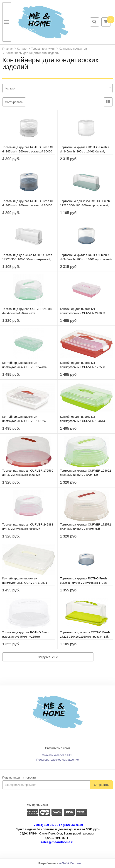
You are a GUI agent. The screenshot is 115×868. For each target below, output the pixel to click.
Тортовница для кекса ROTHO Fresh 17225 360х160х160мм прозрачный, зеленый (85, 637)
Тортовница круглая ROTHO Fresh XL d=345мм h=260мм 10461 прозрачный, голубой (86, 259)
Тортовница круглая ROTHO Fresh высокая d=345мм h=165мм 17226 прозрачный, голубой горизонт (84, 583)
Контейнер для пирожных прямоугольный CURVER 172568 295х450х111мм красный (83, 367)
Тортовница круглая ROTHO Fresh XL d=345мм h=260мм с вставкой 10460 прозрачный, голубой (28, 205)
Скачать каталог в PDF (57, 755)
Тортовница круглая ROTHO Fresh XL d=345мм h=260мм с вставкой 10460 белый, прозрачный (28, 151)
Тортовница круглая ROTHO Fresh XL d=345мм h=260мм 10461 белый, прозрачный (86, 151)
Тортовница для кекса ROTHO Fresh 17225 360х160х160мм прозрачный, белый (27, 259)
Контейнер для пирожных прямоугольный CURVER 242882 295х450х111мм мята (25, 367)
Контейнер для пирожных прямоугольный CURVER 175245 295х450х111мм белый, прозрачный (27, 421)
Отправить (101, 785)
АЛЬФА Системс (71, 863)
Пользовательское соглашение (57, 760)
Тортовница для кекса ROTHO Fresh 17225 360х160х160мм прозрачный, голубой (85, 205)
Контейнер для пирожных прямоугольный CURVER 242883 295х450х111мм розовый (83, 313)
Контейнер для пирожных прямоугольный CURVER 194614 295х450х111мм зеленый (83, 421)
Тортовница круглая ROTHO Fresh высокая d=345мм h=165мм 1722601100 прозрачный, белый (26, 637)
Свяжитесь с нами (58, 748)
